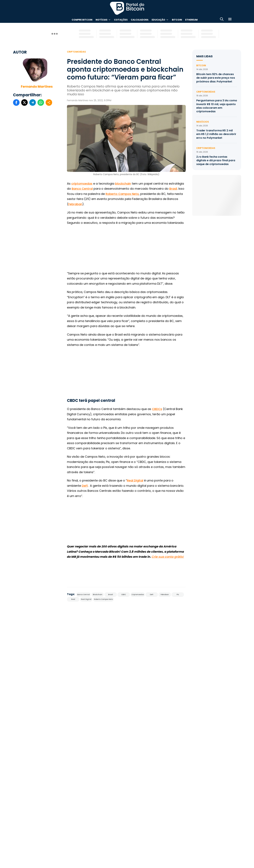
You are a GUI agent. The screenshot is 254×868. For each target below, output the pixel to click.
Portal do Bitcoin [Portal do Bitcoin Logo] (127, 8)
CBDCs (157, 409)
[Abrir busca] (222, 20)
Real (73, 599)
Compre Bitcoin (82, 20)
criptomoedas (82, 184)
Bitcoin (177, 20)
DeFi (85, 486)
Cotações (121, 20)
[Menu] (230, 20)
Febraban (75, 204)
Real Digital (135, 480)
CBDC (124, 595)
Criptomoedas (76, 52)
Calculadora (140, 20)
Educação (158, 20)
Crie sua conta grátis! (168, 557)
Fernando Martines (37, 87)
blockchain (123, 184)
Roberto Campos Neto (122, 194)
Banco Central (82, 189)
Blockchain (98, 595)
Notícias (102, 20)
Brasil (173, 189)
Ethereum (191, 20)
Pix (178, 595)
